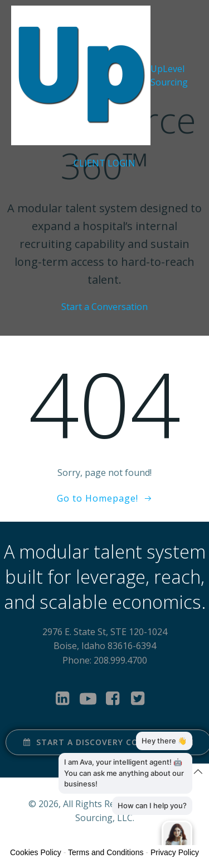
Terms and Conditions (106, 852)
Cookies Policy (36, 852)
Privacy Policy (175, 852)
